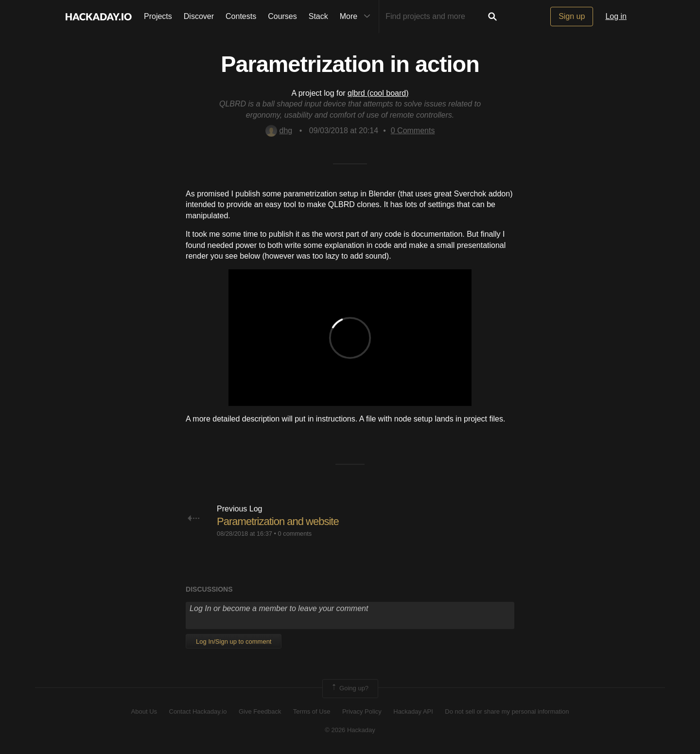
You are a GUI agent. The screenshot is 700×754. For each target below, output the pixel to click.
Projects (158, 16)
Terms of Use (312, 711)
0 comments (295, 534)
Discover (199, 16)
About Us (144, 711)
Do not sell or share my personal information (507, 711)
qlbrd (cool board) (378, 93)
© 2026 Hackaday (350, 730)
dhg (279, 131)
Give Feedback (260, 711)
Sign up (572, 16)
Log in (616, 16)
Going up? (350, 688)
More (357, 17)
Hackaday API (413, 711)
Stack (318, 16)
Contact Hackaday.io (198, 711)
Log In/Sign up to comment (234, 641)
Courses (282, 16)
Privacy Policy (362, 711)
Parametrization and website (278, 521)
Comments (413, 131)
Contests (241, 16)
